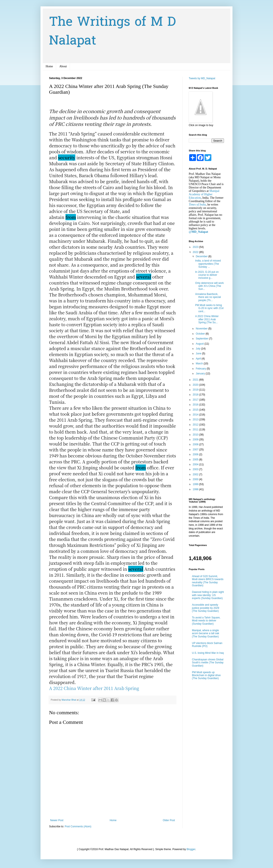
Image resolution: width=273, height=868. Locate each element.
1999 (196, 484)
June (199, 354)
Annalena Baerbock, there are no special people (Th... (208, 297)
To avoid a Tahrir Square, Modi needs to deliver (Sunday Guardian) (206, 621)
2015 (196, 410)
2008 (196, 444)
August (200, 344)
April (199, 359)
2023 (196, 247)
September (202, 339)
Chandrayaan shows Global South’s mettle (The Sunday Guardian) (208, 663)
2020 (196, 385)
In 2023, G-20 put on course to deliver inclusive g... (207, 275)
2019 (196, 390)
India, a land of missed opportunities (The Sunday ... (208, 264)
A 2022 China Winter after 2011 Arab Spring (94, 688)
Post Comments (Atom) (78, 826)
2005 (196, 460)
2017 (196, 400)
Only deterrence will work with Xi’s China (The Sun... (209, 286)
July (198, 349)
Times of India (197, 205)
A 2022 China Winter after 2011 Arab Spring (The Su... (207, 319)
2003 (196, 469)
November (202, 329)
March (200, 364)
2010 (196, 435)
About (63, 66)
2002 (196, 474)
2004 (196, 464)
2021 (196, 380)
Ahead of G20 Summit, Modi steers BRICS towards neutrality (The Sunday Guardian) (208, 581)
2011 (196, 430)
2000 (196, 479)
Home (49, 66)
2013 (196, 420)
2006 (196, 454)
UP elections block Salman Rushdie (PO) (207, 645)
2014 (196, 415)
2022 (196, 252)
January (201, 374)
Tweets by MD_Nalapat (202, 78)
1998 (196, 489)
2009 (196, 440)
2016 (196, 405)
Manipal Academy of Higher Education (204, 194)
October (201, 334)
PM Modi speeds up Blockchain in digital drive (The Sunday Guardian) (206, 675)
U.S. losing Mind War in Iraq (208, 653)
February (201, 369)
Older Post (169, 820)
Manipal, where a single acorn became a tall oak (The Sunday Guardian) (205, 633)
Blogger (191, 849)
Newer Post (57, 820)
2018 (196, 395)
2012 (196, 425)
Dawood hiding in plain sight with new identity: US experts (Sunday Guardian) (208, 595)
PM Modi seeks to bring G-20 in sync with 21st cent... (209, 308)
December (202, 256)
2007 (196, 450)
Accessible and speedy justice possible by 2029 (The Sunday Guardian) (205, 608)
